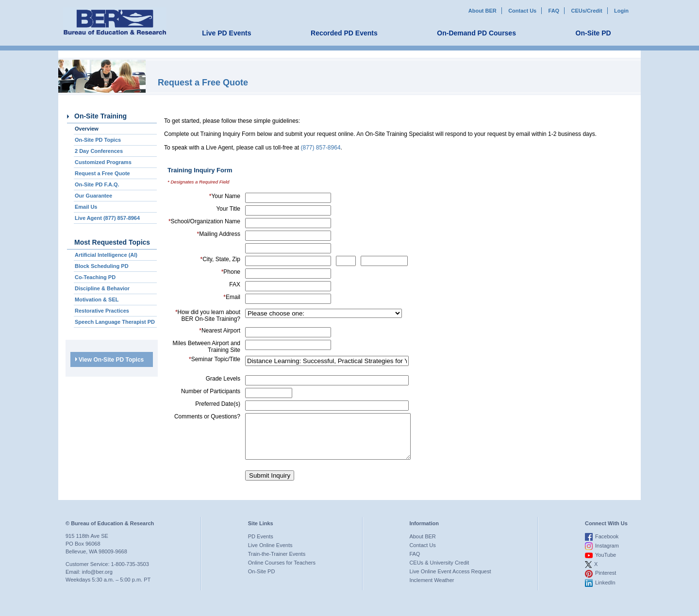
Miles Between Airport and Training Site (207, 347)
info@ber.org (97, 581)
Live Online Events (270, 554)
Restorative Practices (102, 311)
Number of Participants (211, 391)
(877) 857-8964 (321, 148)
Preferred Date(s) (218, 404)
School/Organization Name (204, 221)
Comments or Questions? (207, 416)
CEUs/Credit (587, 11)
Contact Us (522, 11)
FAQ (554, 11)
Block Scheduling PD (102, 266)
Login (621, 11)
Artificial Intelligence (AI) (106, 255)
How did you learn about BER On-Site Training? (208, 316)
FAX (235, 284)
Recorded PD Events (344, 33)
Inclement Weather (432, 589)
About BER (483, 11)
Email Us (86, 207)
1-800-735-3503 (130, 573)
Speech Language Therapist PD (115, 322)
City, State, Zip (220, 259)
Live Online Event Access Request (450, 580)
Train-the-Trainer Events (277, 563)
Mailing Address (219, 234)
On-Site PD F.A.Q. (97, 184)
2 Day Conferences (99, 151)
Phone (231, 272)
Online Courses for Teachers (282, 571)
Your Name (225, 196)
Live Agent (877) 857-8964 (107, 218)
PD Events (261, 545)
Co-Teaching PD (95, 277)
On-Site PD (593, 33)
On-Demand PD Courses (476, 33)
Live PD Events (226, 33)
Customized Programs (103, 162)
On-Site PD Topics (98, 140)
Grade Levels (223, 379)
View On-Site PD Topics (109, 360)
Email (232, 297)
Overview (87, 129)
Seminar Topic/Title (215, 359)
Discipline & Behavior (102, 288)
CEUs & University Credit (439, 571)
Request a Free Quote (102, 173)
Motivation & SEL (97, 300)
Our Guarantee (93, 196)
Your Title (228, 209)
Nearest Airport (220, 331)
